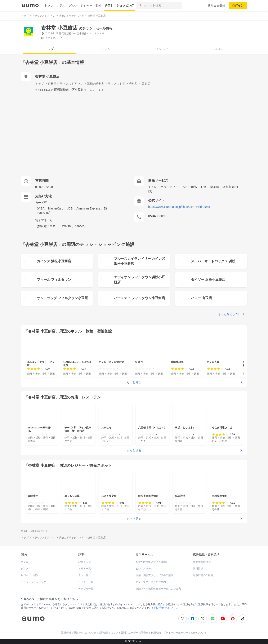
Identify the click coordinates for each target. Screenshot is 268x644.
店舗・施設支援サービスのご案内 (155, 575)
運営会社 (66, 633)
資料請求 (198, 569)
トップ (49, 5)
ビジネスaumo (144, 569)
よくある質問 (118, 633)
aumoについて (199, 633)
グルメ (73, 5)
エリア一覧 (85, 569)
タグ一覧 (83, 575)
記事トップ (85, 562)
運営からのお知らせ (85, 633)
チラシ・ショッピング (119, 5)
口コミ (219, 49)
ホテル (61, 5)
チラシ (106, 49)
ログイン (238, 5)
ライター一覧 (86, 582)
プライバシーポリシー (176, 633)
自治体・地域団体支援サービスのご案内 (158, 589)
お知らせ (162, 49)
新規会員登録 (216, 5)
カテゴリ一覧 (86, 589)
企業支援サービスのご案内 (151, 582)
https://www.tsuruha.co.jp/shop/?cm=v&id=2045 (179, 207)
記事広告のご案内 (203, 575)
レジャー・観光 (91, 5)
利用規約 (156, 633)
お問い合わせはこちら (164, 608)
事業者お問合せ (202, 562)
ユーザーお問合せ (138, 633)
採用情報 (103, 633)
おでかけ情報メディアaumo (151, 562)
